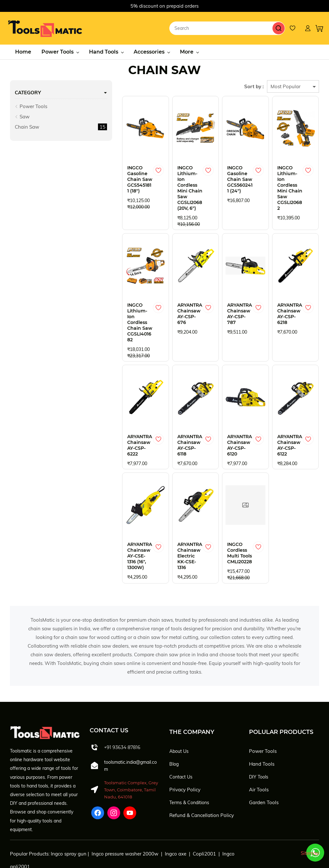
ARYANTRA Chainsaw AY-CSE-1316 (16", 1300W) (116, 523)
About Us (179, 721)
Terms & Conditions (189, 772)
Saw (22, 116)
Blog (174, 734)
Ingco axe (176, 824)
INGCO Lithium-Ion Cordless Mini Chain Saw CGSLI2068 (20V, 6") (172, 181)
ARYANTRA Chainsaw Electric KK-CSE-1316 (170, 523)
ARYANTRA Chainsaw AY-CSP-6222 (116, 418)
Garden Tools (264, 772)
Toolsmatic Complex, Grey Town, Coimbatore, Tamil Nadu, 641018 (131, 760)
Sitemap (310, 823)
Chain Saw (27, 126)
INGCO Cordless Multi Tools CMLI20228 (226, 523)
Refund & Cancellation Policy (202, 785)
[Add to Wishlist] (138, 169)
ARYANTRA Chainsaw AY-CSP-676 (173, 298)
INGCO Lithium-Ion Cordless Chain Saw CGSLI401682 (115, 304)
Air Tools (259, 759)
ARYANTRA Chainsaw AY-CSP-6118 (173, 418)
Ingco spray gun (69, 824)
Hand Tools (262, 734)
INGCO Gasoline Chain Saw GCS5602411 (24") (227, 178)
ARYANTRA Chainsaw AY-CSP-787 (230, 298)
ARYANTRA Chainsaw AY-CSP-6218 (286, 298)
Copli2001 (204, 824)
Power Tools (31, 105)
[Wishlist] (296, 28)
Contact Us (181, 747)
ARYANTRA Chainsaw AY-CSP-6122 (286, 418)
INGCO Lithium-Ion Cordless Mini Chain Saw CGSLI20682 (286, 178)
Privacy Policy (185, 759)
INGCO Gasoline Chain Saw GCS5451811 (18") (113, 178)
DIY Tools (259, 747)
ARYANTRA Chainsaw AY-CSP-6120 (230, 418)
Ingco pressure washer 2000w (125, 824)
